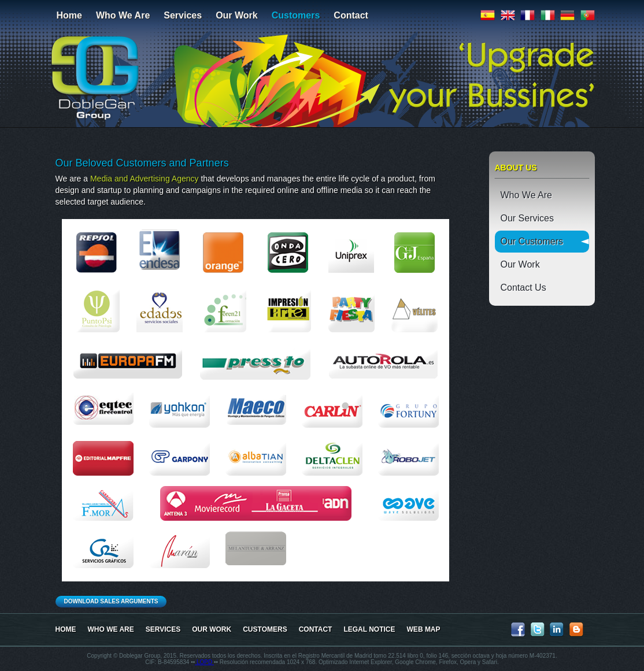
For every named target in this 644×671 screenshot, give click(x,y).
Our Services (527, 218)
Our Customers (532, 241)
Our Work (237, 15)
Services (183, 15)
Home (69, 15)
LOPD (204, 662)
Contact (351, 15)
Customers (296, 15)
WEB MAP (424, 629)
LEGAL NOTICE (369, 629)
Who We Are (123, 15)
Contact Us (523, 288)
